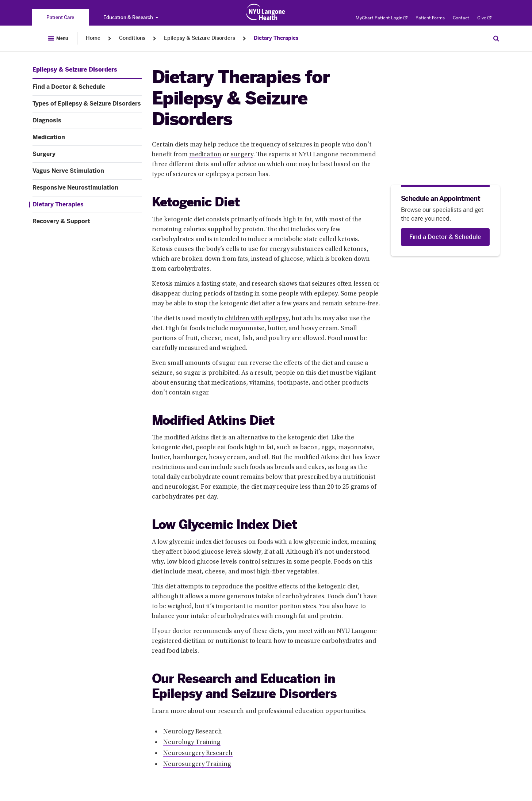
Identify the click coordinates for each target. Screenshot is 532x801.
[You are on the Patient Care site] (60, 17)
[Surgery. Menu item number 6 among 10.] (87, 154)
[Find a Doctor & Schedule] (445, 237)
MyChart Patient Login (382, 18)
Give (484, 18)
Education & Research (131, 17)
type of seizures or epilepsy (191, 175)
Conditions (132, 38)
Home (93, 38)
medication (205, 155)
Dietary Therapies (276, 38)
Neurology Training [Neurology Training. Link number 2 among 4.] (192, 743)
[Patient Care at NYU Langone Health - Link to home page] (266, 12)
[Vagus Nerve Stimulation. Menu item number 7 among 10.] (87, 171)
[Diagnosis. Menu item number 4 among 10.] (87, 121)
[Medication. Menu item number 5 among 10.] (87, 137)
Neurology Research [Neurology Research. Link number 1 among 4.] (193, 732)
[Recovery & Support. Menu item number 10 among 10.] (87, 221)
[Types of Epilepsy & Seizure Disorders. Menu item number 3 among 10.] (87, 104)
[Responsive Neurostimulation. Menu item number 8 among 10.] (87, 188)
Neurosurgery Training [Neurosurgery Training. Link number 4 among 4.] (197, 764)
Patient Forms (430, 18)
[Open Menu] (58, 38)
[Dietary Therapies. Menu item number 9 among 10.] (85, 205)
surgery (242, 155)
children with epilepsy (257, 319)
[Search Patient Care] (496, 38)
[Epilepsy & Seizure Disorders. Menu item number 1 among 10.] (75, 70)
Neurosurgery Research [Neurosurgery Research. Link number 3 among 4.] (198, 754)
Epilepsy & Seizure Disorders (200, 38)
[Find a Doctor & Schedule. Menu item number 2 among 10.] (87, 87)
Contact (461, 18)
